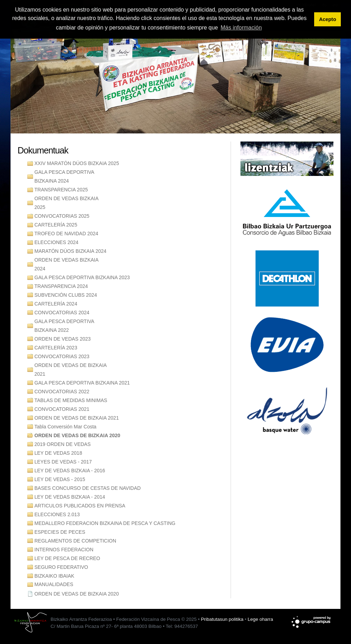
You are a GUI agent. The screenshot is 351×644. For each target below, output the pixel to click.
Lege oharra (260, 619)
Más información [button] (241, 28)
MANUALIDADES (54, 584)
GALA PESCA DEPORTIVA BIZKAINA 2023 (82, 277)
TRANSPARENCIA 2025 (61, 190)
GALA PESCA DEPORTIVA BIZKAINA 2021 (82, 383)
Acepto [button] (328, 19)
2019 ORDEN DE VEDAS (62, 444)
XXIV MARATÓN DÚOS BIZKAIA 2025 (77, 163)
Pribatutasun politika (222, 619)
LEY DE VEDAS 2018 (58, 453)
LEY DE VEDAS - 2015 (60, 479)
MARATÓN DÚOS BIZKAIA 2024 (70, 251)
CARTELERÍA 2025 (56, 225)
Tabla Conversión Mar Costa (65, 427)
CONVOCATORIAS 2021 (62, 409)
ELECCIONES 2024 (56, 242)
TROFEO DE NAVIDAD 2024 (66, 234)
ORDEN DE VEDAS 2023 (62, 339)
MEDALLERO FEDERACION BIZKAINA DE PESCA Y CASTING (105, 523)
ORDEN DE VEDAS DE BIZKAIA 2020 (77, 435)
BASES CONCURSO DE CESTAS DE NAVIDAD (88, 488)
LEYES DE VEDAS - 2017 (63, 462)
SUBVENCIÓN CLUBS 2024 (66, 295)
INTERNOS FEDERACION (64, 550)
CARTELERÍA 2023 (56, 348)
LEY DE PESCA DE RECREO (67, 558)
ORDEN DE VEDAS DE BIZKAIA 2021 (71, 370)
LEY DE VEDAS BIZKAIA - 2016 (70, 471)
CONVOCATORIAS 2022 (62, 392)
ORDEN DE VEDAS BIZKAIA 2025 (67, 203)
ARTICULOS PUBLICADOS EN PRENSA (80, 506)
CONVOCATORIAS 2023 (62, 356)
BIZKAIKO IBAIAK (54, 576)
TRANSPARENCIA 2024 (61, 286)
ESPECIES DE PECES (60, 532)
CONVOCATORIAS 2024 (62, 313)
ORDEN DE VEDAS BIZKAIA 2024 (67, 264)
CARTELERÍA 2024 (56, 304)
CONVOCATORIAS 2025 (62, 216)
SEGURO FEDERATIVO (61, 567)
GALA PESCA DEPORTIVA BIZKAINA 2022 (64, 326)
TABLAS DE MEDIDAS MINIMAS (71, 400)
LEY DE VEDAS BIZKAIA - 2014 (70, 497)
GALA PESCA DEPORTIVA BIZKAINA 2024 (64, 176)
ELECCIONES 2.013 (57, 514)
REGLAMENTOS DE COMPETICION (75, 541)
